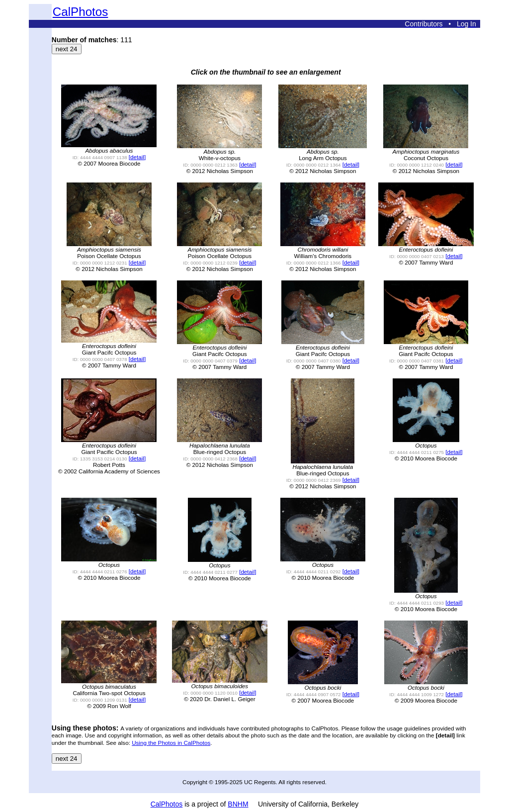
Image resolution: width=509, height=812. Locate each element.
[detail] (137, 157)
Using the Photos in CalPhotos (171, 743)
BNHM (238, 804)
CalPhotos (81, 12)
